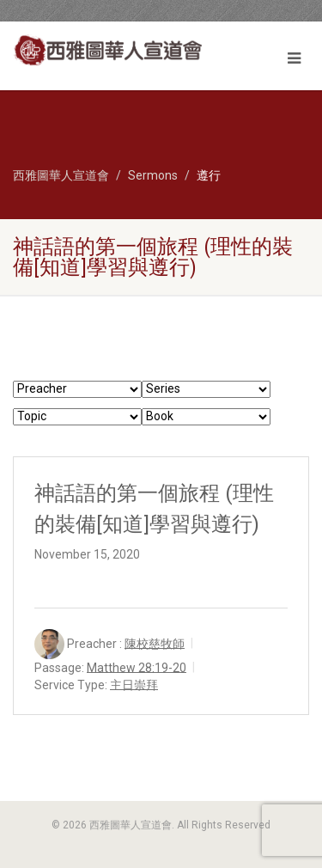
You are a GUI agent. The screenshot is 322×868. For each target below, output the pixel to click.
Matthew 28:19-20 (137, 667)
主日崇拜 (134, 684)
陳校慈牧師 (155, 643)
